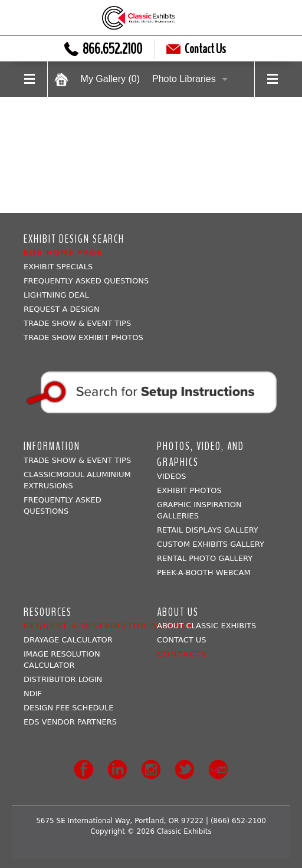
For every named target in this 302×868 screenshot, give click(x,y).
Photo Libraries (184, 79)
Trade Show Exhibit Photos (83, 337)
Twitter (185, 769)
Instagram (151, 769)
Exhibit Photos (189, 490)
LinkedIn (117, 769)
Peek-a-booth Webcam (204, 572)
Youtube (218, 769)
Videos (171, 476)
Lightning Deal (56, 295)
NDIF (33, 694)
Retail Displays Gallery (208, 530)
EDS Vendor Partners (70, 722)
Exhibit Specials (58, 267)
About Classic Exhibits (206, 626)
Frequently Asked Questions (86, 281)
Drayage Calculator (68, 640)
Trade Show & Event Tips (77, 323)
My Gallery (110, 79)
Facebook (84, 769)
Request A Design (62, 309)
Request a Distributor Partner (109, 626)
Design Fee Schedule (69, 708)
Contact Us (196, 49)
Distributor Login (63, 679)
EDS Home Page (63, 252)
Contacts (182, 654)
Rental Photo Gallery (205, 558)
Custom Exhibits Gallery (211, 544)
